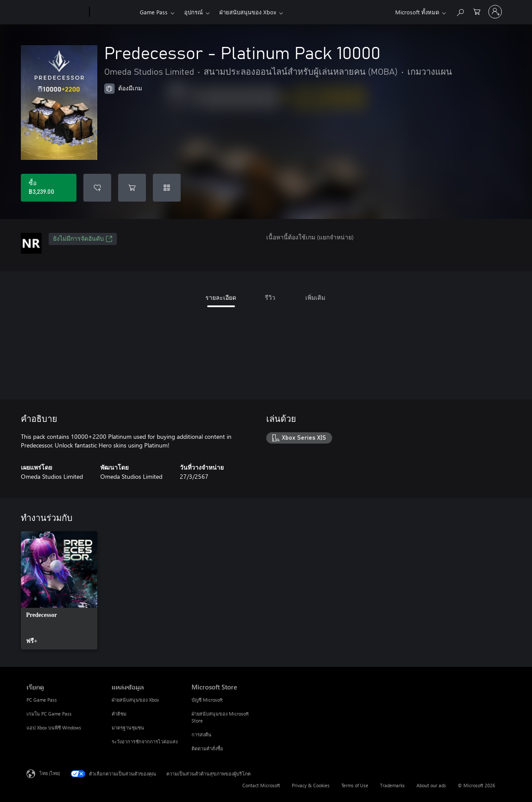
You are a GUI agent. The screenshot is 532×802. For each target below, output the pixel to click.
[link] (59, 590)
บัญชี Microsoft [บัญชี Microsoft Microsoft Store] (207, 700)
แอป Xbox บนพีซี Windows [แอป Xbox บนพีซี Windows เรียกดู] (54, 727)
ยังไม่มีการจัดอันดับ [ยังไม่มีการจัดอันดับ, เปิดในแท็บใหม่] (83, 239)
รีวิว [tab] (270, 297)
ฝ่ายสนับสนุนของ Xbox (248, 12)
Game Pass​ (154, 12)
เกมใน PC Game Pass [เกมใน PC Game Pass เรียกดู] (49, 714)
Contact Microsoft (261, 785)
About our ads (431, 785)
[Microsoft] (56, 12)
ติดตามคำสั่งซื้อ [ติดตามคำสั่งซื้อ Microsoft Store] (207, 748)
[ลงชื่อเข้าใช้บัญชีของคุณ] (495, 12)
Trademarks (392, 785)
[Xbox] (114, 12)
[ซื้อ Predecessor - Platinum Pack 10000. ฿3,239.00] (49, 188)
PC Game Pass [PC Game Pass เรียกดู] (42, 700)
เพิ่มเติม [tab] (315, 297)
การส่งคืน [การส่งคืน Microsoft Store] (202, 734)
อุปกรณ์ (193, 12)
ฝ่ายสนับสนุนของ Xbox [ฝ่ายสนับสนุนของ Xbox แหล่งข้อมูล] (135, 700)
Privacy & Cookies (311, 785)
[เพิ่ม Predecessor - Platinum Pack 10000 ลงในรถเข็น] (132, 188)
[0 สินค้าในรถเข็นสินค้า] (477, 11)
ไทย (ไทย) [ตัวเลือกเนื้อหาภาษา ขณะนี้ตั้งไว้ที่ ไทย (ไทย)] (50, 773)
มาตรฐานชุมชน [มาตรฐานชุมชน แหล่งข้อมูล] (128, 727)
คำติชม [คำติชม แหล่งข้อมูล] (119, 714)
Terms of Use (355, 785)
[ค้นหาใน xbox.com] (460, 11)
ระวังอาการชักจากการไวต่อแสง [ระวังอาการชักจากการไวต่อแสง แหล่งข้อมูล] (145, 741)
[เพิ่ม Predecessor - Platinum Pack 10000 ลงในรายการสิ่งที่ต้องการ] (97, 188)
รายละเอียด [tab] (221, 297)
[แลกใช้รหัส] (167, 188)
